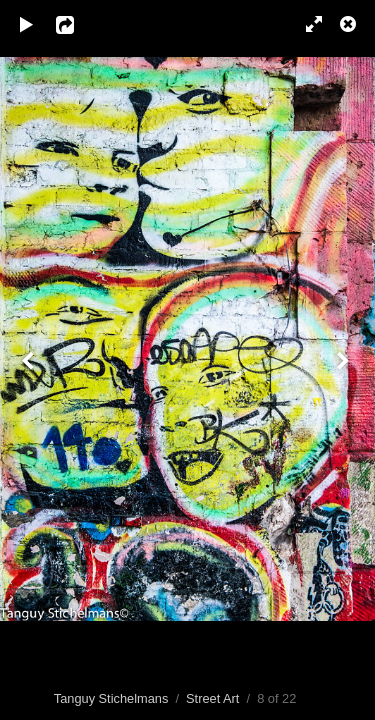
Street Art (212, 698)
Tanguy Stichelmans (111, 698)
